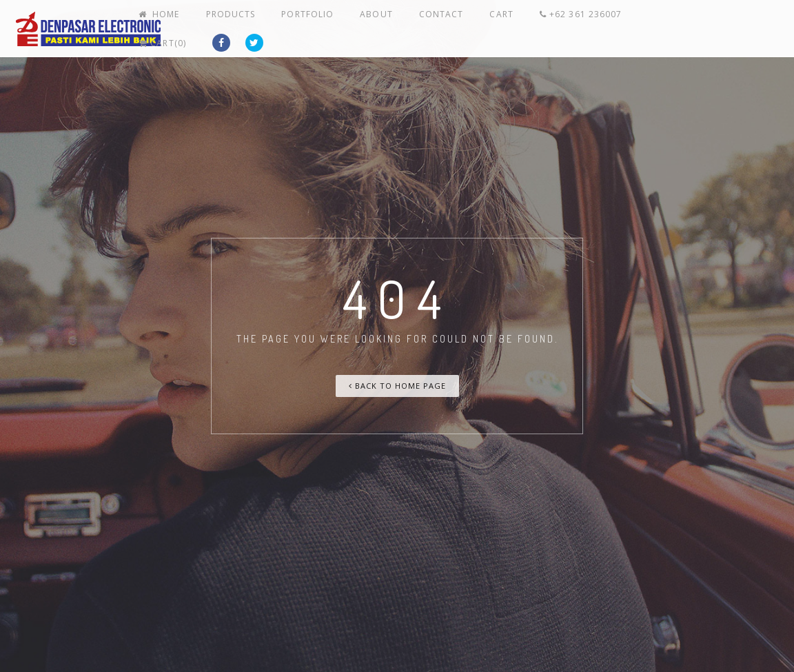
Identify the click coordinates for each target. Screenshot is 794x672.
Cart (533, 26)
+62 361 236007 (607, 26)
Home (231, 26)
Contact (482, 26)
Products (295, 26)
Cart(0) (700, 26)
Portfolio (365, 26)
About (426, 26)
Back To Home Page (397, 386)
